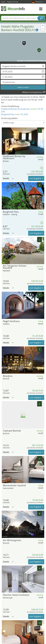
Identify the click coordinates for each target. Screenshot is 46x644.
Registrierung (13, 2)
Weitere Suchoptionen (32, 92)
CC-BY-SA (43, 61)
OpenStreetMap (32, 61)
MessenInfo (13, 9)
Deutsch (40, 2)
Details (8, 178)
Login (3, 2)
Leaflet (20, 61)
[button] (23, 42)
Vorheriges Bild (3, 141)
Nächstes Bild (43, 141)
